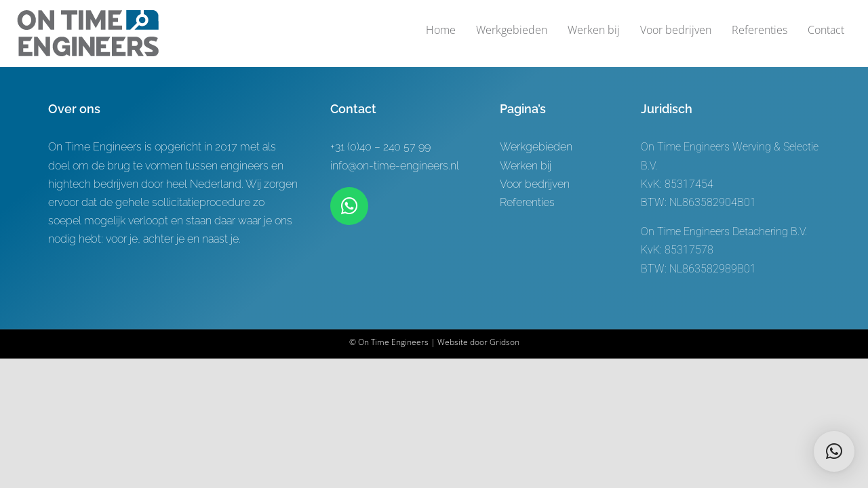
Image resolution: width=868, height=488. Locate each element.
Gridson (505, 342)
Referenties (527, 202)
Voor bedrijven (535, 184)
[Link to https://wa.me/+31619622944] (349, 206)
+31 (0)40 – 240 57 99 (380, 147)
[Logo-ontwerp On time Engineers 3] (88, 15)
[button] (834, 451)
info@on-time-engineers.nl (395, 166)
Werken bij (526, 166)
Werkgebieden (536, 147)
